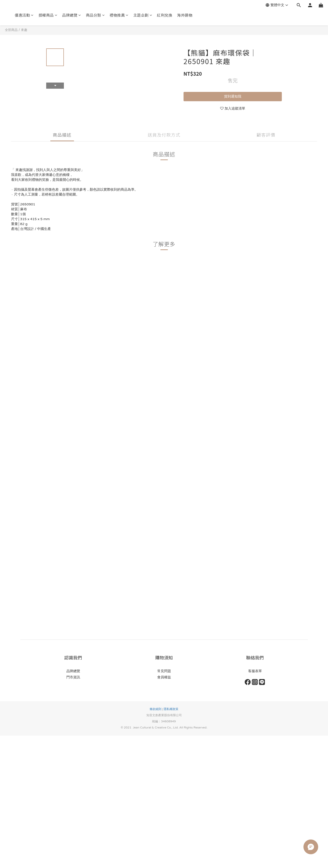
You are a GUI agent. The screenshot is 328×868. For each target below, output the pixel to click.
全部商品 (11, 30)
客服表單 (255, 671)
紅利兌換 (165, 15)
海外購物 (185, 15)
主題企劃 (143, 15)
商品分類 (95, 15)
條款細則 (156, 709)
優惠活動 (24, 15)
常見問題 (164, 671)
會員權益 (164, 677)
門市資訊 (73, 677)
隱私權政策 (171, 709)
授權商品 (48, 15)
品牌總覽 (72, 15)
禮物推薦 (119, 15)
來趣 (24, 30)
